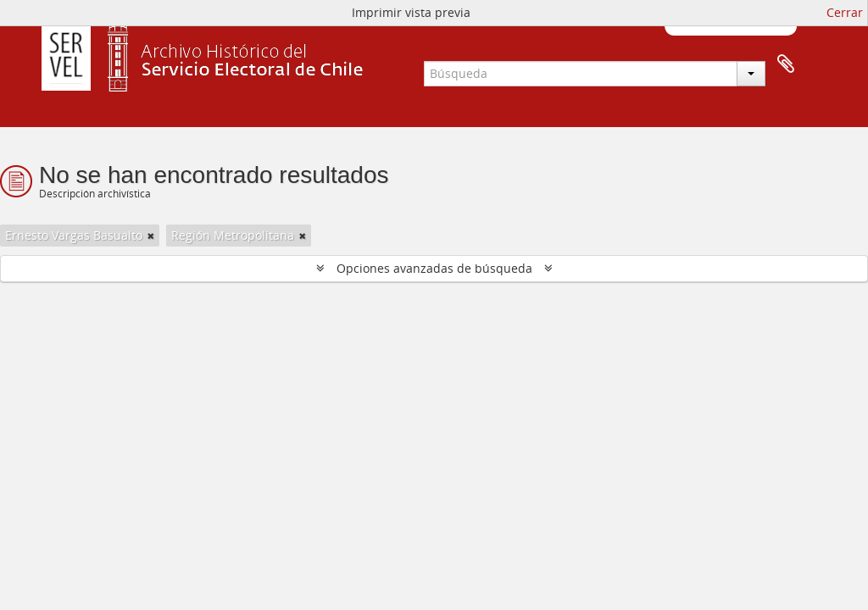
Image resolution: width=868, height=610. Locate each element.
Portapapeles (786, 64)
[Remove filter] (151, 236)
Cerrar (845, 12)
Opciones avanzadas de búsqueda (434, 268)
